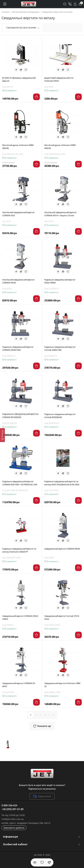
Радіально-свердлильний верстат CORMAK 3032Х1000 (18, 348)
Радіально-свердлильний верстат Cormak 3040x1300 (60, 348)
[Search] (65, 4)
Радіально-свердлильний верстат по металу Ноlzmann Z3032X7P (19, 550)
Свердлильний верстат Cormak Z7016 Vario (62, 617)
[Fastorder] (16, 70)
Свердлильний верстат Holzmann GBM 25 (62, 685)
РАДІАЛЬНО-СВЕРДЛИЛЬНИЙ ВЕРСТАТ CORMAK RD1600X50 (20, 416)
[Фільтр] (2, 435)
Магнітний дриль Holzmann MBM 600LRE (60, 147)
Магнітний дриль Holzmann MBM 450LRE (18, 147)
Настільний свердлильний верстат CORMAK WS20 (18, 281)
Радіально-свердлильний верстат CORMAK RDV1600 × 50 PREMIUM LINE (20, 483)
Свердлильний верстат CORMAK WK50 (62, 549)
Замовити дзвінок (14, 828)
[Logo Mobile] (29, 4)
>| (53, 715)
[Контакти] (70, 4)
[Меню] (5, 4)
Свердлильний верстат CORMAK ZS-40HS (19, 685)
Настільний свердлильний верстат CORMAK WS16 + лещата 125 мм (60, 214)
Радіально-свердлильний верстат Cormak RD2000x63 (60, 416)
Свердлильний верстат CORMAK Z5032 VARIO (20, 617)
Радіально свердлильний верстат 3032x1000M (60, 281)
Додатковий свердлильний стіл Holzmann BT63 (59, 79)
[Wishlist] (26, 70)
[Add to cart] (36, 97)
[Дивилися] (35, 862)
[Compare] (21, 70)
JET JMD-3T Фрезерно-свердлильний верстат (19, 79)
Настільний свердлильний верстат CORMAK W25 (18, 214)
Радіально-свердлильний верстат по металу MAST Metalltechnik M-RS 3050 (62, 483)
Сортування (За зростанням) (23, 28)
